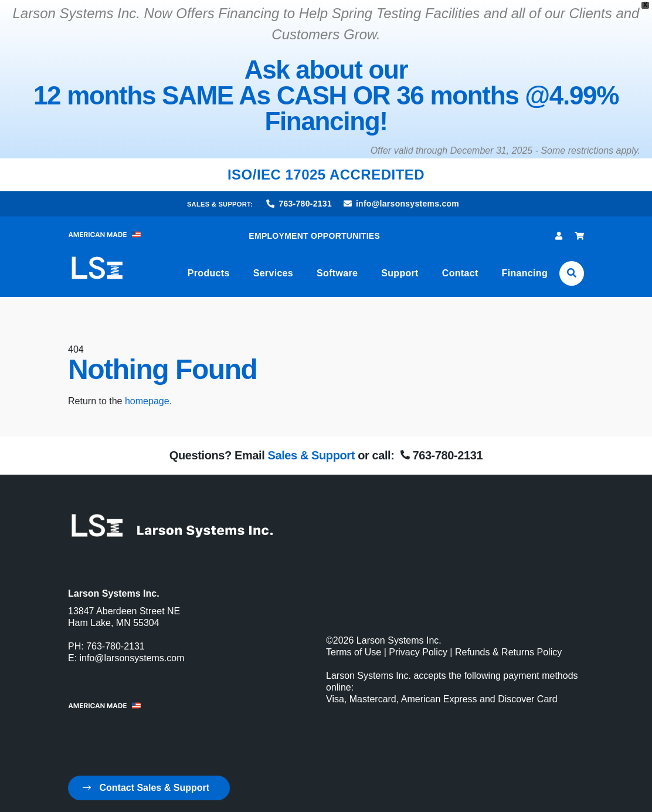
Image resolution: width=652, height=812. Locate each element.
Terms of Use (354, 652)
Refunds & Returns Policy (508, 652)
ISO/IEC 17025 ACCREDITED (326, 175)
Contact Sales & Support (146, 788)
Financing (525, 273)
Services (273, 273)
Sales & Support (311, 455)
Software (337, 273)
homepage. (148, 401)
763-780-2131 (299, 204)
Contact (460, 273)
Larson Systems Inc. (399, 640)
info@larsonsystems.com (401, 204)
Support (400, 273)
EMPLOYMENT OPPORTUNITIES (314, 236)
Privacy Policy (418, 652)
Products (209, 273)
